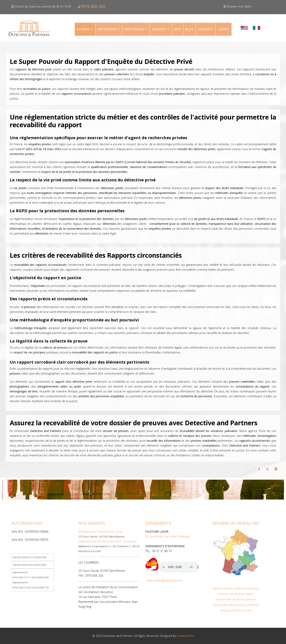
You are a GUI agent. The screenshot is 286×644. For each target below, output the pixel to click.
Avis (178, 29)
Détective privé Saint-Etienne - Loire (100, 532)
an (243, 599)
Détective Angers (244, 594)
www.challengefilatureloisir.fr (164, 580)
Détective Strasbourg (247, 589)
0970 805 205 (93, 6)
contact (206, 29)
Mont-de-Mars (234, 599)
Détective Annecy (238, 605)
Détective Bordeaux (223, 589)
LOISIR (224, 29)
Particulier (134, 29)
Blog (189, 29)
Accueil (83, 29)
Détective (221, 599)
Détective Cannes (242, 610)
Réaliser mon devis (239, 6)
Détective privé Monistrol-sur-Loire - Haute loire (108, 541)
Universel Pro (185, 636)
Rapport (159, 29)
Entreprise (107, 29)
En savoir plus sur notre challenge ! (168, 536)
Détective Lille (226, 594)
